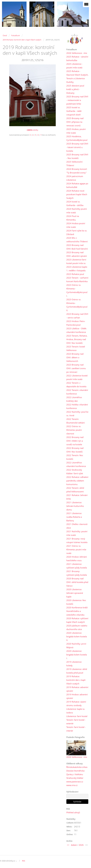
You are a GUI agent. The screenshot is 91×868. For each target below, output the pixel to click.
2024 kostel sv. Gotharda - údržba (75, 203)
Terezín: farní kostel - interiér (76, 729)
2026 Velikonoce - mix (77, 53)
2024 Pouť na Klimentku (73, 218)
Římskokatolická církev (77, 767)
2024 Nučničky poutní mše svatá (77, 211)
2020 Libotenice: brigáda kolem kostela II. (77, 636)
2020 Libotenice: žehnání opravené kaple (75, 593)
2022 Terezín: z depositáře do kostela (76, 385)
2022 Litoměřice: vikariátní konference (76, 464)
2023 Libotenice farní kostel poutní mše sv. (76, 261)
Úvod (5, 35)
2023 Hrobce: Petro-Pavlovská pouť (76, 323)
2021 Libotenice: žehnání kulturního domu (75, 506)
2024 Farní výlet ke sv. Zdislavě (77, 232)
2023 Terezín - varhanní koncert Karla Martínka (77, 280)
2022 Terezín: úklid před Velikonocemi (75, 490)
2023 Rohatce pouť (75, 274)
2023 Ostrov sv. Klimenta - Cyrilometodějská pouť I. (77, 290)
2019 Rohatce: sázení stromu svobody (76, 704)
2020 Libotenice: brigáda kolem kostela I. (77, 655)
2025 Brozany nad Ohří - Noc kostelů (77, 156)
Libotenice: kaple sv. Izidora (76, 711)
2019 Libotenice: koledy (74, 664)
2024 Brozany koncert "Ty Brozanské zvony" (77, 171)
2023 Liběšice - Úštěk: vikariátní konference (77, 330)
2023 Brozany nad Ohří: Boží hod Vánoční (77, 247)
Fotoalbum (15, 35)
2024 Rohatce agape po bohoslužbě (77, 185)
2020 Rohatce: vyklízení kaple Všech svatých (77, 620)
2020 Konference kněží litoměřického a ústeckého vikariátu (77, 611)
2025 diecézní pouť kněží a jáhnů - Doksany (75, 89)
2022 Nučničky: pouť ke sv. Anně (77, 414)
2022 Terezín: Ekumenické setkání (76, 421)
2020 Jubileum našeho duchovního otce (77, 627)
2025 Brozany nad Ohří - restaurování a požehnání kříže (77, 100)
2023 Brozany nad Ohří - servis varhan (77, 316)
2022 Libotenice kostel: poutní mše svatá (77, 377)
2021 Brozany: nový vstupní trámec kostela (77, 540)
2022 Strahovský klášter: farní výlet (75, 472)
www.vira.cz (72, 785)
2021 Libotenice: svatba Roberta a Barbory (74, 517)
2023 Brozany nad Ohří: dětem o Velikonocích (75, 357)
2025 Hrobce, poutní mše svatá (76, 131)
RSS (24, 861)
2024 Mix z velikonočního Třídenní (77, 240)
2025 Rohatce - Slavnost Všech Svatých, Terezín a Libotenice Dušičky (77, 77)
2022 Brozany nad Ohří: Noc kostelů (75, 450)
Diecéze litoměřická (75, 771)
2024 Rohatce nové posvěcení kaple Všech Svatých (77, 194)
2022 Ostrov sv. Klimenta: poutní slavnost (74, 430)
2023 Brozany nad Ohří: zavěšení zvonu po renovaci (76, 368)
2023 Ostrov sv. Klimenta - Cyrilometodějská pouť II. (77, 305)
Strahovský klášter (75, 778)
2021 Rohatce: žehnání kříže (77, 497)
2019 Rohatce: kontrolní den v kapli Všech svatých (22, 40)
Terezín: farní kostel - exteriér (76, 722)
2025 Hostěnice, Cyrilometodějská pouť (77, 138)
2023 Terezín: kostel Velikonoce (76, 348)
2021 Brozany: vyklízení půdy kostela (77, 573)
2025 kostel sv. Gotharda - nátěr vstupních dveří (74, 111)
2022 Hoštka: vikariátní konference (77, 406)
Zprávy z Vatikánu (75, 774)
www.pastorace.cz (75, 782)
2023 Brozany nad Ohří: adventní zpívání (77, 254)
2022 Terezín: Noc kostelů (75, 457)
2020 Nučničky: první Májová (76, 646)
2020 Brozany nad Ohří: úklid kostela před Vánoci (77, 582)
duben (74, 845)
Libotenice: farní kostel (77, 716)
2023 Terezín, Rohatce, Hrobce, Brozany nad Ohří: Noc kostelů (77, 339)
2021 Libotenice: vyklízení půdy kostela (77, 566)
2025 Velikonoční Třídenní (74, 164)
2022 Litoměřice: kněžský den (74, 399)
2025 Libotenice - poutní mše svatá (74, 66)
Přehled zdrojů (73, 812)
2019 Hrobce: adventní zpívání (77, 696)
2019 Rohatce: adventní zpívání (77, 689)
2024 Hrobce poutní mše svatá (76, 225)
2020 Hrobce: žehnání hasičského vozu (77, 559)
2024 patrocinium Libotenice (75, 178)
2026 (81, 845)
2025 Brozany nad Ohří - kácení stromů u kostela (77, 147)
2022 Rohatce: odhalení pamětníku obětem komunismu (77, 481)
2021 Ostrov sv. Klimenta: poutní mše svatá (76, 549)
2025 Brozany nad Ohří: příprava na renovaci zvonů (75, 122)
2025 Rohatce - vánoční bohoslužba (77, 58)
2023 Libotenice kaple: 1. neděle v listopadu (77, 269)
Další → (31, 130)
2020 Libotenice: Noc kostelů (76, 602)
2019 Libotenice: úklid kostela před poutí (77, 671)
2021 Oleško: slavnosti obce (77, 526)
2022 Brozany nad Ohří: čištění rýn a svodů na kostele (75, 441)
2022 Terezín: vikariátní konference (77, 392)
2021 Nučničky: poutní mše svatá (77, 533)
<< (68, 845)
